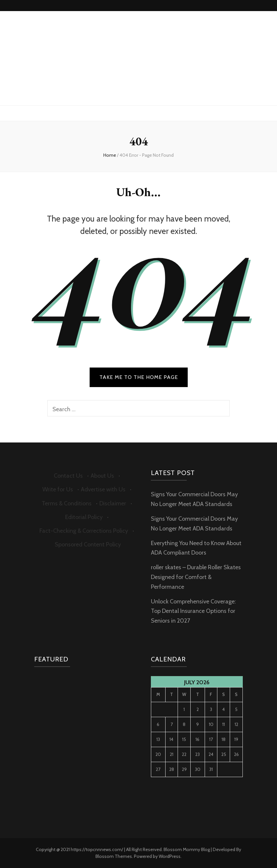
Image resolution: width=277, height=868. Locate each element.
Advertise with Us (103, 489)
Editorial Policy (84, 517)
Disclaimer (113, 503)
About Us (102, 476)
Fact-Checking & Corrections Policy (84, 531)
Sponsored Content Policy (88, 544)
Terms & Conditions (67, 503)
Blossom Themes (114, 856)
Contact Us (68, 476)
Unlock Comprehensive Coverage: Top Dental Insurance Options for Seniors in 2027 (193, 611)
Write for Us (58, 489)
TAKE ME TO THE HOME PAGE (139, 377)
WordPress (170, 856)
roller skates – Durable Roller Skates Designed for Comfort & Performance (196, 577)
